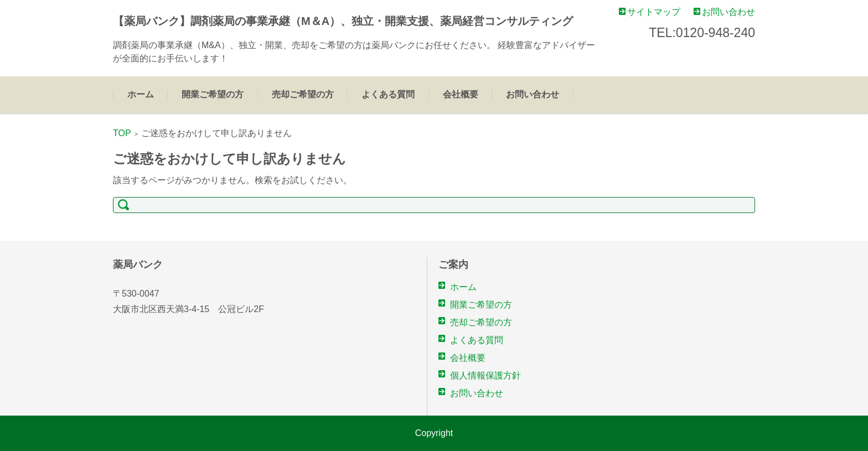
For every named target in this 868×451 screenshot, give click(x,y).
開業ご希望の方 (213, 94)
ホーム (141, 94)
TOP (122, 133)
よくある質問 (388, 94)
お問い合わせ (533, 94)
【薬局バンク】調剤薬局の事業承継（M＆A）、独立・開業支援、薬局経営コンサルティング (343, 21)
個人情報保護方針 (485, 375)
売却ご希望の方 (303, 94)
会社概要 (461, 94)
